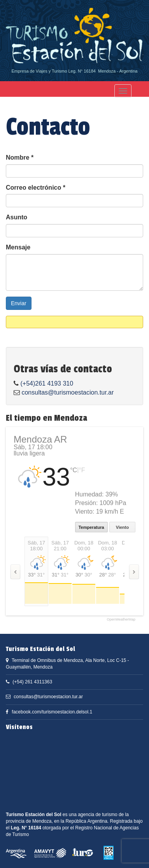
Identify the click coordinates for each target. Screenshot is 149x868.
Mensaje (18, 247)
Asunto (17, 217)
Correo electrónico (36, 188)
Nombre (20, 157)
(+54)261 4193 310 (47, 383)
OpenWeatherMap (121, 620)
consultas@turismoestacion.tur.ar (67, 392)
